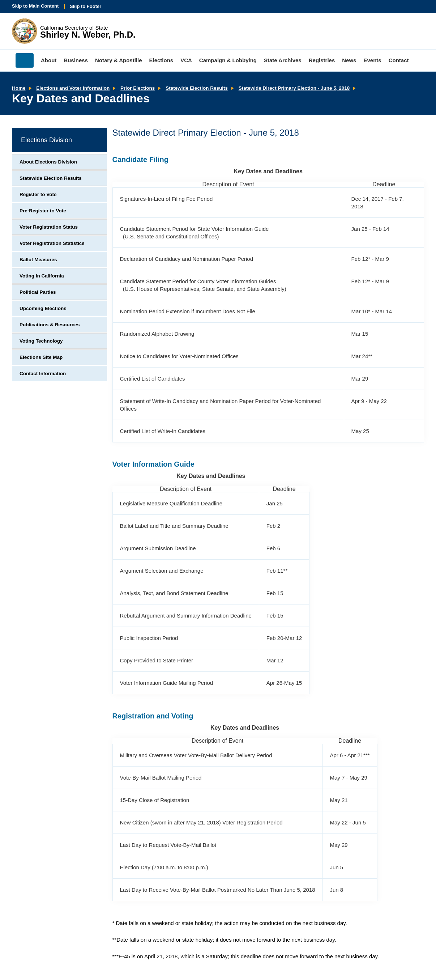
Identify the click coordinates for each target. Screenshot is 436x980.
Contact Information (43, 374)
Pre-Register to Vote (43, 211)
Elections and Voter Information (73, 88)
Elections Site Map (41, 357)
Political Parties (38, 292)
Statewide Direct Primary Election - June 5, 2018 (294, 88)
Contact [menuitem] (399, 60)
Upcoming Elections (43, 308)
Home (19, 88)
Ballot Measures (38, 260)
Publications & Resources (50, 325)
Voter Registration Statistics (52, 243)
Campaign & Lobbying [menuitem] (228, 60)
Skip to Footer (86, 6)
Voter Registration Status (49, 227)
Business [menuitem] (76, 60)
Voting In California (42, 276)
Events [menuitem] (372, 60)
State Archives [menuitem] (283, 60)
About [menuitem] (49, 60)
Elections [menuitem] (161, 60)
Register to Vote (38, 194)
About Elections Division (48, 162)
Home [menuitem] (25, 60)
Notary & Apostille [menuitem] (118, 60)
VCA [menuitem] (186, 60)
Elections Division (46, 140)
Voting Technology (41, 341)
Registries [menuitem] (322, 60)
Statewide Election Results (197, 88)
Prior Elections (138, 88)
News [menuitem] (349, 60)
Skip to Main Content (35, 6)
